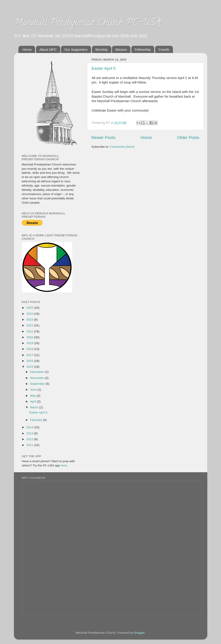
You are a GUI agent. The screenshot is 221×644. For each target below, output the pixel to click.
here (64, 465)
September (38, 384)
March (35, 407)
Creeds (164, 49)
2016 (30, 361)
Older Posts (188, 137)
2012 (30, 439)
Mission (121, 49)
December (38, 372)
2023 (30, 320)
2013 (30, 433)
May (33, 396)
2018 (30, 349)
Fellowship (143, 49)
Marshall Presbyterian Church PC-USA (88, 23)
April (34, 401)
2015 (30, 367)
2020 (30, 337)
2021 (30, 331)
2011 (30, 445)
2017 (30, 355)
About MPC (48, 49)
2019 (30, 343)
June (34, 390)
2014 (30, 427)
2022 (30, 325)
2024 (30, 314)
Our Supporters (76, 49)
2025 (30, 308)
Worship (102, 49)
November (38, 378)
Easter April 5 (104, 68)
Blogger (139, 633)
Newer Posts (104, 137)
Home (27, 49)
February (37, 420)
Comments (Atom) (122, 147)
